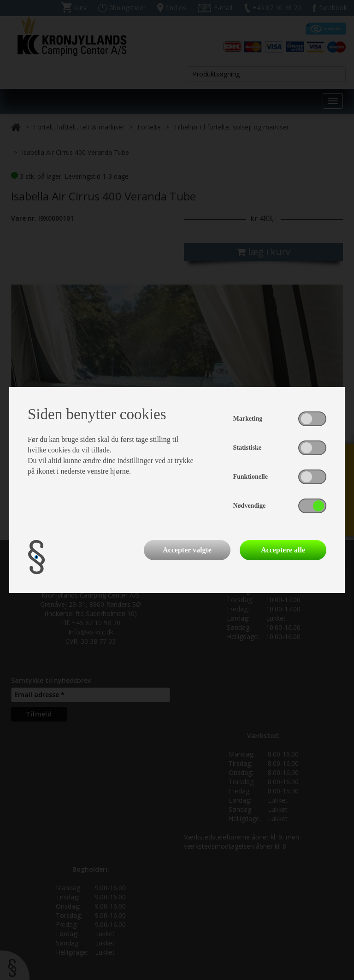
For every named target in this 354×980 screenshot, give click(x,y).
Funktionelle (251, 477)
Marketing (248, 419)
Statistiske (247, 448)
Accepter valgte (187, 550)
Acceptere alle (283, 550)
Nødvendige (250, 506)
